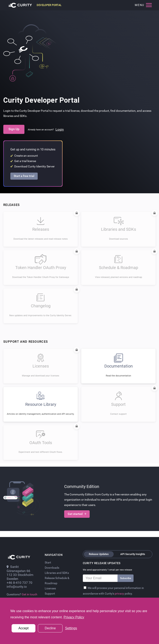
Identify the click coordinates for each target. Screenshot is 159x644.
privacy (120, 594)
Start (48, 562)
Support (50, 594)
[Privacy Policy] (85, 588)
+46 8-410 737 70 (19, 583)
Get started (77, 514)
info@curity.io (17, 587)
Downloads (52, 568)
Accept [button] (23, 628)
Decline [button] (50, 628)
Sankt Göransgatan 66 (18, 569)
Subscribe (126, 578)
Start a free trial (24, 176)
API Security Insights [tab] (133, 554)
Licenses (50, 588)
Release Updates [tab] (99, 554)
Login (60, 129)
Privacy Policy (74, 617)
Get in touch (30, 594)
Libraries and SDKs (57, 573)
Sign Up (14, 129)
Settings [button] (71, 628)
